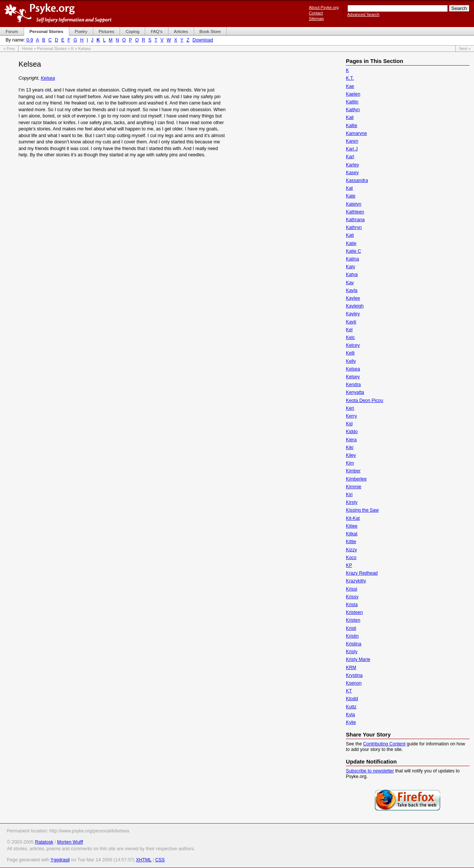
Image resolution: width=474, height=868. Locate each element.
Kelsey (353, 377)
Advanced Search (363, 14)
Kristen (353, 620)
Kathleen (355, 212)
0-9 (30, 40)
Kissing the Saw (362, 510)
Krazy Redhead (362, 573)
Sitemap (316, 19)
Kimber (353, 471)
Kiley (351, 455)
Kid (349, 424)
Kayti (351, 322)
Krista (352, 605)
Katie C (353, 251)
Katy (351, 267)
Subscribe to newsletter (370, 771)
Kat (349, 188)
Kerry (351, 416)
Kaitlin (352, 102)
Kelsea (48, 78)
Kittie (351, 542)
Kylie (351, 722)
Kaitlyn (353, 110)
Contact (316, 13)
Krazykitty (356, 581)
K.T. (350, 78)
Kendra (353, 385)
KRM (351, 668)
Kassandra (357, 180)
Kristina (354, 644)
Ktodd (352, 699)
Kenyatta (355, 392)
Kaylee (353, 298)
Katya (352, 275)
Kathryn (354, 227)
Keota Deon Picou (365, 400)
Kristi (351, 628)
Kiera (351, 440)
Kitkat (352, 534)
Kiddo (352, 432)
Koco (351, 558)
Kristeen (354, 612)
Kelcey (353, 345)
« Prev (9, 49)
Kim (350, 463)
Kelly (351, 361)
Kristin (352, 636)
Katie (351, 243)
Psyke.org (58, 13)
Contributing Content (384, 744)
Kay (350, 283)
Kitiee (352, 526)
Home (27, 49)
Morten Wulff (70, 842)
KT (349, 691)
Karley (352, 165)
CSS (160, 860)
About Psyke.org (324, 7)
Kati (350, 235)
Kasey (352, 173)
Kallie (352, 126)
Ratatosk (44, 842)
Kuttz (351, 707)
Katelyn (354, 204)
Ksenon (354, 683)
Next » (465, 49)
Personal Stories (52, 49)
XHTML (144, 860)
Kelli (350, 353)
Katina (352, 259)
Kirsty (352, 502)
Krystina (354, 675)
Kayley (353, 314)
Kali (350, 117)
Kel (349, 330)
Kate (351, 196)
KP (349, 565)
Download (203, 40)
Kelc (350, 337)
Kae (350, 86)
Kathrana (355, 220)
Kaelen (353, 94)
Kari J (352, 149)
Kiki (350, 448)
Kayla (352, 290)
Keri (350, 408)
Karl (350, 157)
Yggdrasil (60, 860)
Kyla (350, 715)
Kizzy (351, 550)
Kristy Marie (358, 659)
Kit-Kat (353, 518)
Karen (352, 141)
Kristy (352, 652)
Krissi (351, 589)
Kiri (349, 495)
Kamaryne (356, 133)
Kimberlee (356, 479)
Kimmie (354, 487)
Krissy (352, 597)
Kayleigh (355, 306)
